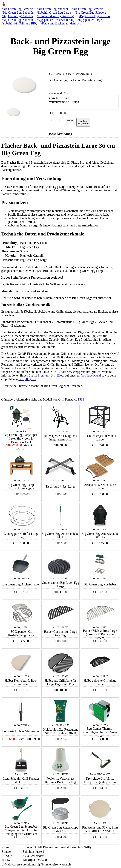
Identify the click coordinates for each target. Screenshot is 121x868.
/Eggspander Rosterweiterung (56, 20)
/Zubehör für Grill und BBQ (20, 23)
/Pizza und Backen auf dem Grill (62, 23)
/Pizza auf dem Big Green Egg (56, 16)
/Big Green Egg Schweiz (17, 9)
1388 (81, 399)
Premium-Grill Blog (51, 375)
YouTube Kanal (91, 375)
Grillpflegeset (27, 379)
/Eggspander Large (90, 20)
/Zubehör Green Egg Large (54, 12)
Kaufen (70, 120)
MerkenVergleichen (83, 122)
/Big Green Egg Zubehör (52, 9)
